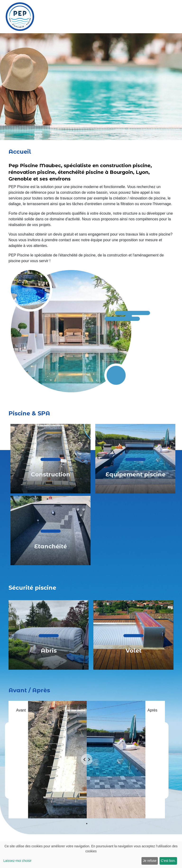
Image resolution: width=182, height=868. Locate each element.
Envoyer (106, 816)
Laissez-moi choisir (17, 861)
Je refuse (150, 861)
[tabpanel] (87, 569)
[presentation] (122, 800)
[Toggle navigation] (176, 17)
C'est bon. (168, 861)
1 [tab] (87, 632)
